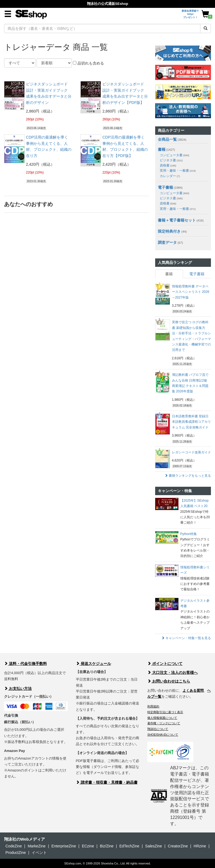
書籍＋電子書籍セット (177, 220)
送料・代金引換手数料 (25, 664)
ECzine (88, 846)
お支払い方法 (18, 688)
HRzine (200, 846)
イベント (39, 853)
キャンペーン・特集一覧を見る (186, 638)
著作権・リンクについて (164, 723)
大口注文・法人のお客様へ (172, 672)
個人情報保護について (162, 718)
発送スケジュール (93, 664)
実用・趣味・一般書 (178, 171)
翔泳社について (158, 729)
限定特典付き (169, 231)
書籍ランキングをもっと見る (188, 476)
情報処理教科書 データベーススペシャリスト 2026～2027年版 (191, 292)
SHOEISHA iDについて (163, 735)
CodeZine (14, 846)
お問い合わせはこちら (169, 681)
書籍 (162, 149)
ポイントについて (165, 664)
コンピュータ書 (175, 155)
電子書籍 (165, 187)
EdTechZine (129, 846)
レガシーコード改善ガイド (191, 452)
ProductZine (16, 853)
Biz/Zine (107, 846)
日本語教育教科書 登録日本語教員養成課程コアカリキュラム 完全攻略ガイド (191, 422)
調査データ (167, 242)
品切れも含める (88, 63)
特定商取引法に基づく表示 (165, 712)
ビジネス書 (171, 160)
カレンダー (170, 176)
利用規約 (153, 706)
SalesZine (154, 846)
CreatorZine (178, 846)
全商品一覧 (167, 139)
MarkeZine (37, 846)
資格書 (168, 165)
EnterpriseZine (64, 846)
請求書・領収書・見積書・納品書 (107, 782)
